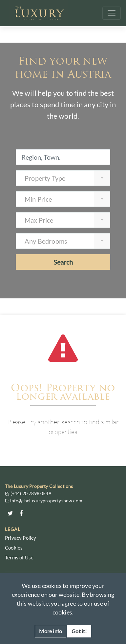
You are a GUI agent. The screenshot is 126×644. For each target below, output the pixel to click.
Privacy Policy (21, 538)
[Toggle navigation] (112, 13)
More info (51, 631)
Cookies (14, 548)
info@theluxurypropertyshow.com (46, 501)
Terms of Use (19, 557)
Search (63, 262)
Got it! (79, 631)
